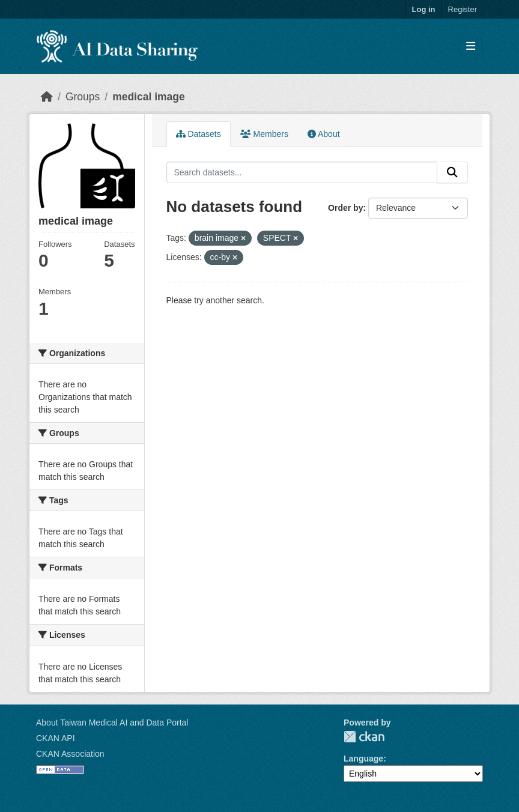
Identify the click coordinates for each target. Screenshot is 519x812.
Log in (424, 9)
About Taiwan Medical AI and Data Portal (112, 723)
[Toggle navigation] (471, 47)
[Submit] (452, 172)
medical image (149, 97)
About (324, 134)
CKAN (364, 737)
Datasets (199, 134)
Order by (345, 208)
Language (363, 759)
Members (264, 134)
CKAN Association (70, 754)
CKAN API (56, 738)
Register (463, 9)
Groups (83, 97)
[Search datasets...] (302, 172)
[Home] (47, 97)
